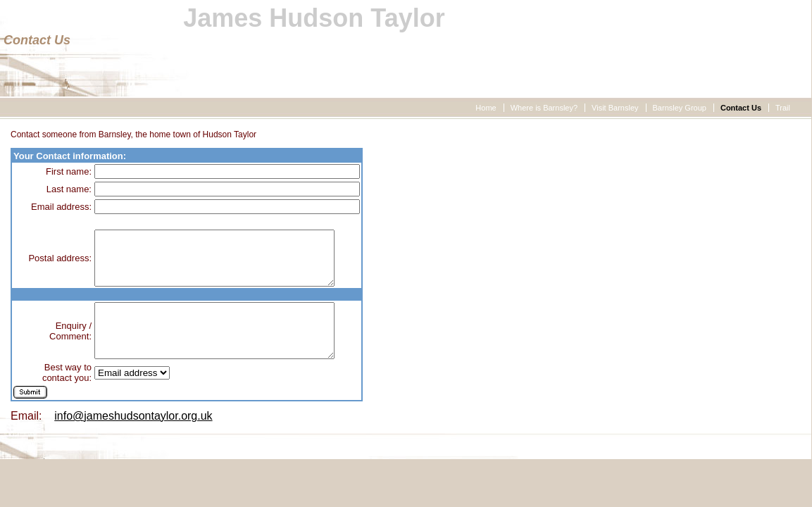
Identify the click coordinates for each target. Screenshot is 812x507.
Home (486, 108)
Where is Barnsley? (544, 108)
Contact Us (741, 108)
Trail (783, 108)
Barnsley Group (680, 108)
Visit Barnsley (615, 108)
